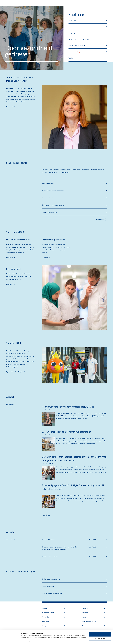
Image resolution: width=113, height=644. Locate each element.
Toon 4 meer (100, 220)
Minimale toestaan (100, 637)
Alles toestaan (100, 633)
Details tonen (24, 641)
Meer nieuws (11, 405)
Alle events (11, 540)
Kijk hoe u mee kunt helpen (15, 372)
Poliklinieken (54, 617)
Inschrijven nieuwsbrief (93, 622)
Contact (54, 609)
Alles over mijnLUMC (54, 613)
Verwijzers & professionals (54, 626)
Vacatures (93, 609)
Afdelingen (54, 622)
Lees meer (10, 107)
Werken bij (93, 613)
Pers (93, 626)
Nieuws (93, 617)
